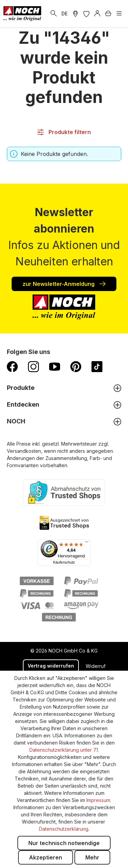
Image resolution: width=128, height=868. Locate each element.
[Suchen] (54, 14)
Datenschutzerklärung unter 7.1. (64, 750)
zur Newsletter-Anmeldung (64, 284)
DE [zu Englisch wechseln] (65, 14)
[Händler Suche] (75, 14)
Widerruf (96, 666)
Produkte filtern (64, 132)
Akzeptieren (46, 857)
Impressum (98, 800)
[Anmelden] (97, 14)
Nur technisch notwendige (64, 843)
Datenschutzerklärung (64, 829)
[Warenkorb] (108, 14)
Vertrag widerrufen (51, 666)
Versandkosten (24, 451)
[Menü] (119, 14)
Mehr (92, 857)
